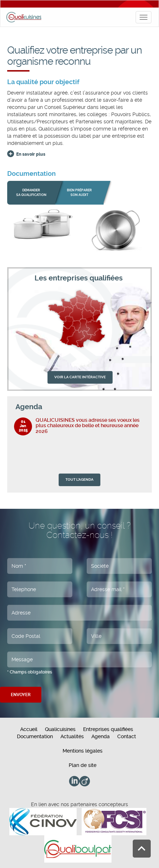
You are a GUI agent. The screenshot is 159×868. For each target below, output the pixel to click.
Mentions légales (83, 751)
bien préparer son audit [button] (79, 193)
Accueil (29, 729)
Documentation (35, 736)
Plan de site (83, 765)
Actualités (72, 736)
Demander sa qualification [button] (31, 193)
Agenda (101, 736)
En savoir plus (31, 154)
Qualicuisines (60, 729)
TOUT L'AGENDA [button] (79, 479)
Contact (127, 736)
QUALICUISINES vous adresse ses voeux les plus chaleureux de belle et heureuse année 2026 (88, 426)
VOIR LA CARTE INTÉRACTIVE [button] (80, 377)
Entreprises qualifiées (108, 729)
